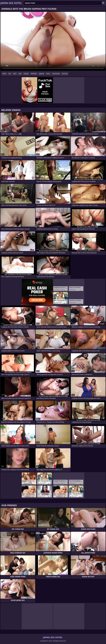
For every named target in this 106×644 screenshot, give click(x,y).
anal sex (65, 74)
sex (10, 74)
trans (48, 74)
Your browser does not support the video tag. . (53, 41)
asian (4, 74)
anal (15, 74)
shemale (34, 74)
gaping (41, 74)
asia (20, 74)
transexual (56, 74)
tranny (26, 74)
